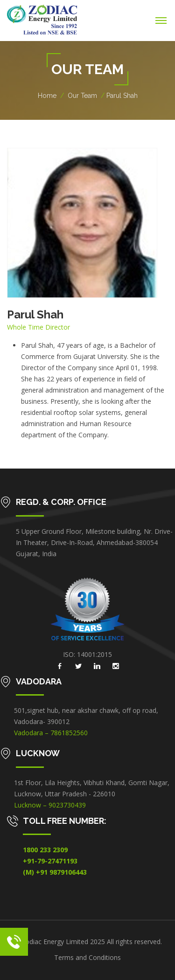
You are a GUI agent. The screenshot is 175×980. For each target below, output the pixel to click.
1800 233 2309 (45, 850)
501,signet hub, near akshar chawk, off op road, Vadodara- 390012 (86, 716)
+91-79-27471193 (50, 861)
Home (47, 96)
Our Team (82, 96)
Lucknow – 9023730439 (50, 805)
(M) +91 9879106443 (55, 872)
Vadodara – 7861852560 (51, 733)
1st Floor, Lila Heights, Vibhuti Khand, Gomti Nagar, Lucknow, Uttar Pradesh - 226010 (92, 788)
